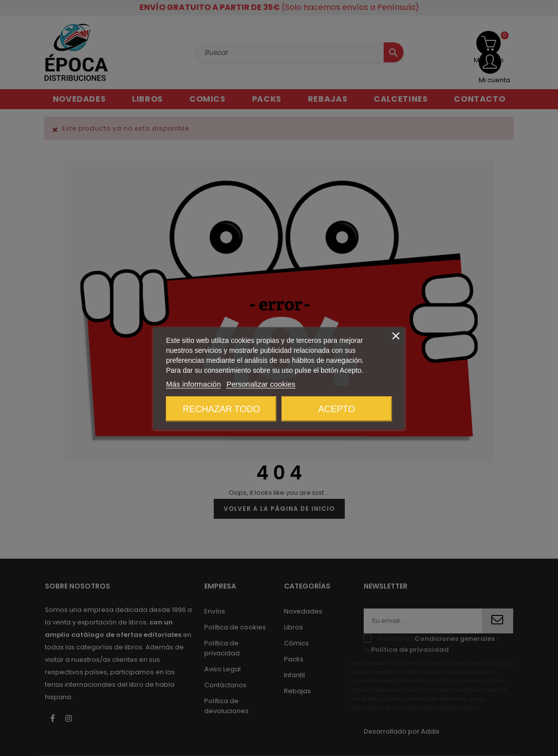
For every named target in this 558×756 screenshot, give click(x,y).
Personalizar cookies (261, 383)
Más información (193, 383)
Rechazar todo (221, 409)
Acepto (337, 409)
